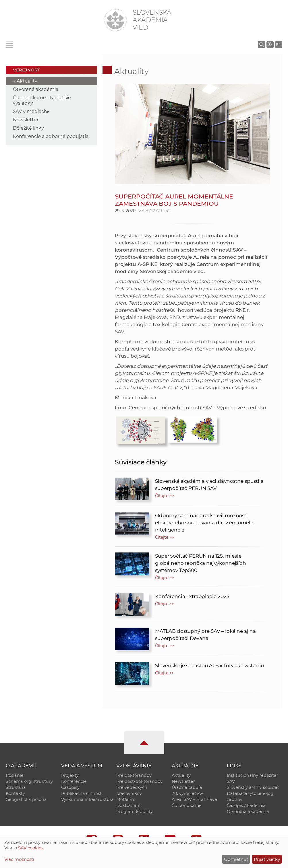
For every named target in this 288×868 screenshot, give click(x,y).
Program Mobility (135, 811)
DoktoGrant (129, 805)
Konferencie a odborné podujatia (51, 136)
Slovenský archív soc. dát (253, 787)
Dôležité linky (28, 128)
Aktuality (27, 81)
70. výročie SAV (188, 793)
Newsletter (26, 120)
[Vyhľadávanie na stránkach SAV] (261, 44)
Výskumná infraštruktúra (87, 799)
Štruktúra (16, 787)
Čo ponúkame (187, 805)
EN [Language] (279, 44)
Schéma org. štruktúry (29, 781)
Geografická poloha (26, 799)
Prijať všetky (267, 859)
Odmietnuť (236, 859)
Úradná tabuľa (187, 787)
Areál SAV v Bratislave (194, 799)
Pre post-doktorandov (139, 781)
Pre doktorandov (134, 775)
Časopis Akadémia (246, 805)
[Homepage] (115, 20)
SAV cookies (31, 848)
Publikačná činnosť (81, 793)
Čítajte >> (165, 496)
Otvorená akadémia (36, 89)
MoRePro (126, 799)
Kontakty (15, 793)
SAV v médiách (30, 111)
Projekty (70, 775)
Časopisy (70, 787)
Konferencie (74, 781)
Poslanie (15, 775)
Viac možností (19, 859)
